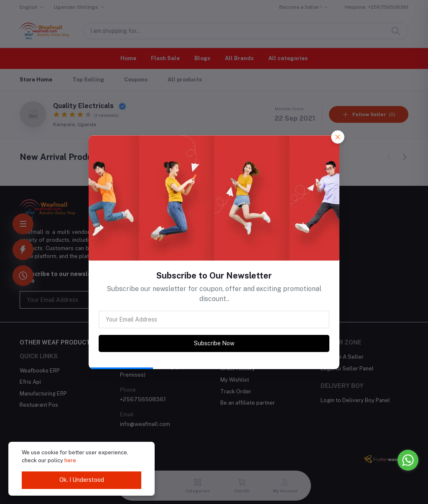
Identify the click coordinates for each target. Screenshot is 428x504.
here (70, 460)
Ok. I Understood (82, 480)
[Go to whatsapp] (408, 460)
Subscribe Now (214, 343)
